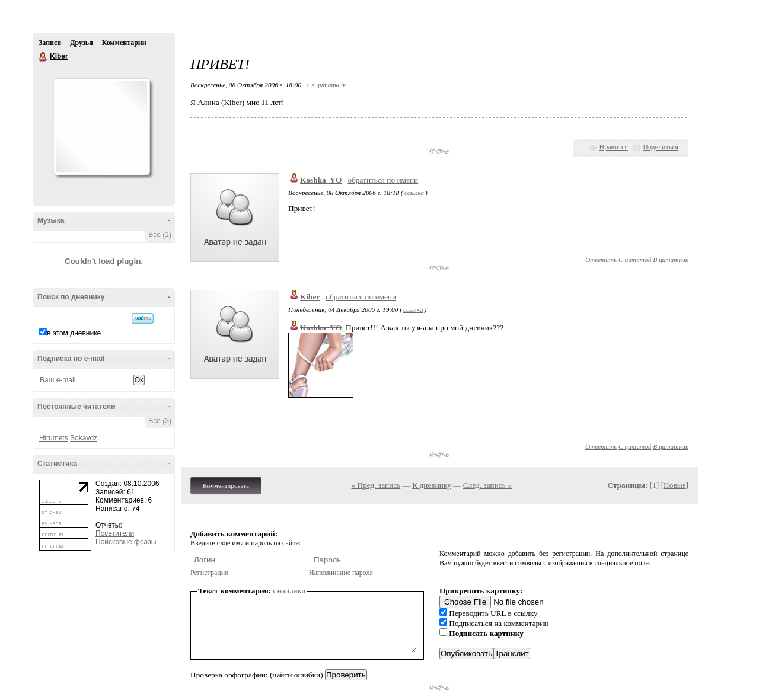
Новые (675, 485)
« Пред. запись (376, 485)
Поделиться (661, 147)
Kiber (43, 57)
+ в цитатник (326, 85)
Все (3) (160, 421)
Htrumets (54, 438)
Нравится (614, 147)
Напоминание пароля (341, 573)
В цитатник (671, 260)
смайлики (290, 591)
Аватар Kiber (101, 127)
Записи (50, 43)
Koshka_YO (321, 180)
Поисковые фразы (126, 542)
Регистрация (209, 573)
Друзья (81, 43)
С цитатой (635, 260)
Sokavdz (84, 438)
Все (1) (160, 235)
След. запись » (487, 485)
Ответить (601, 260)
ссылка (414, 193)
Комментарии (124, 43)
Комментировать (226, 485)
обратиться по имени (383, 180)
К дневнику (432, 485)
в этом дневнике (74, 333)
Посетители (115, 533)
